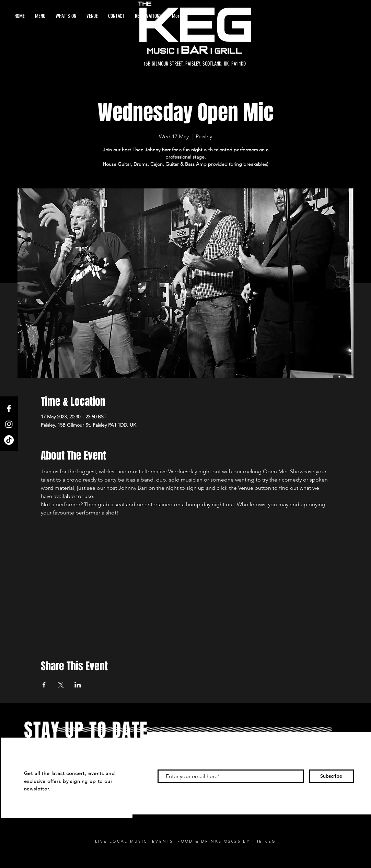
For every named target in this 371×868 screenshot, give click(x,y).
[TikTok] (9, 440)
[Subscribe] (331, 776)
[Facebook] (9, 408)
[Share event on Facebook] (44, 685)
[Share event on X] (61, 685)
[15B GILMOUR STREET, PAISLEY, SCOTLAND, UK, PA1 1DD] (195, 64)
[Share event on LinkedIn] (78, 685)
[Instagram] (9, 424)
